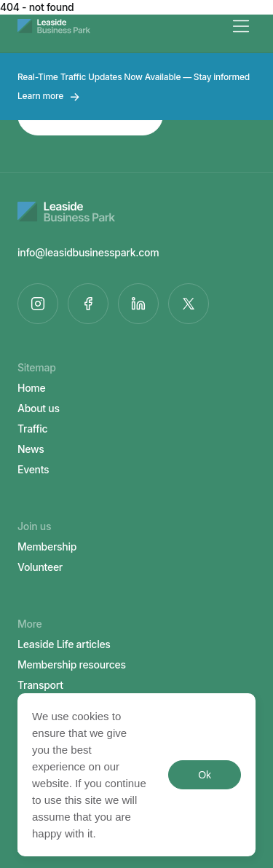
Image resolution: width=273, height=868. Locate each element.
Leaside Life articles (64, 644)
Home (31, 388)
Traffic (32, 429)
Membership (47, 547)
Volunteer (40, 567)
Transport (40, 685)
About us (39, 408)
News (31, 449)
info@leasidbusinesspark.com (88, 252)
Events (33, 469)
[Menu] (241, 26)
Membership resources (72, 664)
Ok (204, 775)
